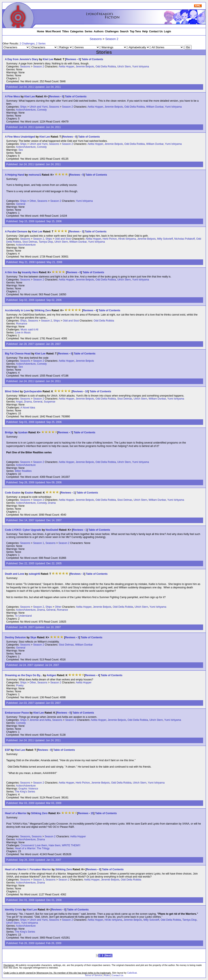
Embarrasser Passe (17, 713)
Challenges (112, 31)
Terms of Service (93, 975)
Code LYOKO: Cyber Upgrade (23, 530)
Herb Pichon (110, 239)
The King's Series (25, 792)
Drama (28, 402)
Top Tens (135, 31)
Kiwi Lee (48, 59)
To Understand (23, 616)
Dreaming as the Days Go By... (23, 675)
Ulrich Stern (124, 67)
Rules (107, 975)
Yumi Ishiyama (141, 67)
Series (89, 31)
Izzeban (23, 432)
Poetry (20, 686)
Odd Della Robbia (106, 67)
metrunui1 (35, 175)
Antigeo (51, 675)
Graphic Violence (28, 789)
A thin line (11, 272)
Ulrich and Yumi (39, 107)
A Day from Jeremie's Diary (22, 59)
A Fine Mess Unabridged (20, 137)
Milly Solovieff (165, 239)
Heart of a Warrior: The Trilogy (32, 848)
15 (92, 813)
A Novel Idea (28, 408)
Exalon (29, 493)
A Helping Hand (14, 175)
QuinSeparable (33, 391)
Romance (22, 324)
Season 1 (39, 543)
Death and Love (15, 574)
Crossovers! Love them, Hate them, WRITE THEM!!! (50, 845)
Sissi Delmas (30, 242)
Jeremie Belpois (85, 67)
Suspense (50, 402)
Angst (19, 402)
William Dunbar (155, 107)
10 (86, 391)
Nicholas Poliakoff (184, 239)
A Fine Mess (12, 97)
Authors (99, 31)
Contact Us (156, 31)
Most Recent (53, 31)
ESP (7, 750)
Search (124, 31)
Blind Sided (12, 391)
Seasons (96, 39)
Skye (33, 637)
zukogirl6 (34, 574)
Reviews (71, 59)
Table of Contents (92, 59)
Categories (77, 31)
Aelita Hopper (66, 67)
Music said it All (29, 330)
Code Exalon (13, 493)
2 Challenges (27, 44)
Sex (21, 150)
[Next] (108, 956)
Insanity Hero (30, 272)
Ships (23, 107)
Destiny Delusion (15, 637)
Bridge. (9, 432)
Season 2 (112, 39)
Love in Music (23, 333)
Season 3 (39, 880)
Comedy (42, 110)
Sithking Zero (43, 310)
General (21, 204)
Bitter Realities (23, 471)
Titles (65, 31)
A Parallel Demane (16, 232)
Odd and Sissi (63, 239)
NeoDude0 (52, 530)
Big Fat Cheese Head (18, 354)
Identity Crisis (13, 910)
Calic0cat (132, 973)
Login (168, 31)
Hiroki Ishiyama (127, 239)
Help (145, 31)
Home (41, 31)
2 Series (41, 44)
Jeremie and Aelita (40, 720)
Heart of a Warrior (16, 813)
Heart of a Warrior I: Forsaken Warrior (28, 869)
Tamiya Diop (46, 242)
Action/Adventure (26, 110)
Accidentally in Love (17, 310)
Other (33, 201)
